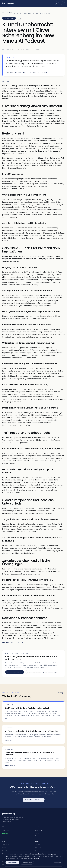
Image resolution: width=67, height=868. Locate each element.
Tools (37, 833)
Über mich (6, 845)
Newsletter (38, 830)
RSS (36, 850)
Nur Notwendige (27, 863)
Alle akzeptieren (12, 863)
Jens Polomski (8, 49)
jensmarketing (8, 3)
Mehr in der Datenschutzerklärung (27, 858)
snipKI (4, 848)
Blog (10, 13)
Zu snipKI (5, 833)
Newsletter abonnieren (15, 672)
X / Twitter (38, 848)
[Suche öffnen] (57, 3)
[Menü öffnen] (63, 3)
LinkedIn (38, 845)
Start (4, 13)
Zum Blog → (61, 693)
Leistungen (6, 830)
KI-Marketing (18, 13)
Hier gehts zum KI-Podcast (13, 642)
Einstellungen (58, 863)
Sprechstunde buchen (34, 672)
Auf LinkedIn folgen (50, 672)
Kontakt (5, 850)
